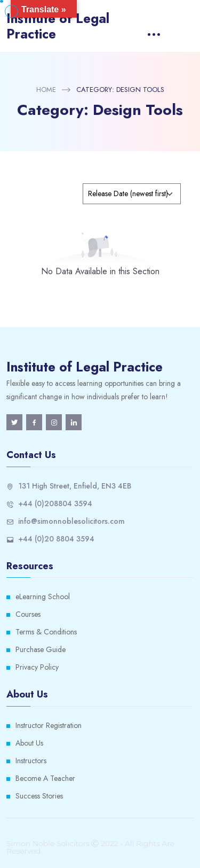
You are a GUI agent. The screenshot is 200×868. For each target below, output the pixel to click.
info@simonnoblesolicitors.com (71, 521)
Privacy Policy (37, 667)
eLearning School (43, 596)
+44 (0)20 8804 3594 (56, 539)
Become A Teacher (45, 778)
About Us (29, 743)
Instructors (31, 761)
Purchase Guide (41, 649)
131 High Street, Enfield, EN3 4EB (75, 486)
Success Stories (39, 796)
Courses (28, 614)
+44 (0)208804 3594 (55, 503)
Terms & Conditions (46, 632)
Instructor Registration (49, 725)
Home (46, 90)
